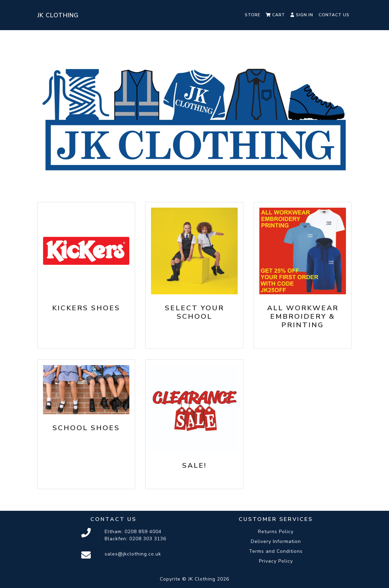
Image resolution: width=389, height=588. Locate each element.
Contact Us (334, 15)
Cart (275, 15)
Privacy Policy (276, 561)
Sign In (302, 15)
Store (253, 15)
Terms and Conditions (276, 551)
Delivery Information (276, 541)
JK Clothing (58, 15)
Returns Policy (276, 532)
